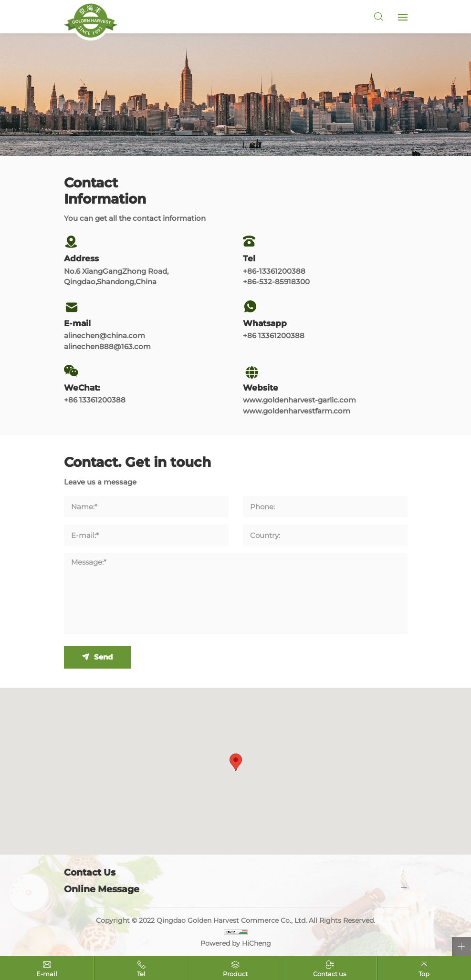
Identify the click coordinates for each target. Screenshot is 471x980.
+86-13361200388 (274, 271)
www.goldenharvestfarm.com (297, 411)
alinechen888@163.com (107, 346)
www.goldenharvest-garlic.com (299, 400)
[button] (236, 762)
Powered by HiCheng (236, 943)
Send (103, 657)
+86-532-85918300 (276, 282)
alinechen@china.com (105, 335)
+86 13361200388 (274, 335)
